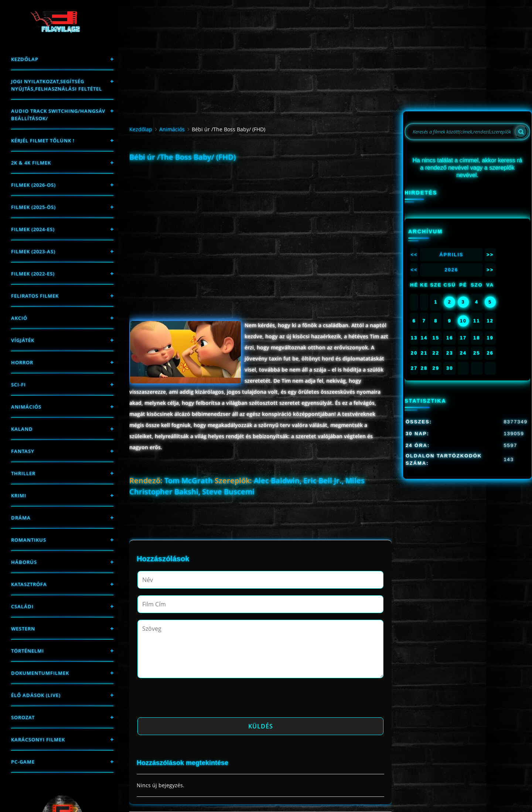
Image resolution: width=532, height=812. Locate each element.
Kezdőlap (25, 59)
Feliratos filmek (35, 296)
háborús (24, 562)
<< (414, 255)
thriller (23, 473)
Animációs (26, 407)
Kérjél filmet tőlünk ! (43, 141)
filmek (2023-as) (33, 251)
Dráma (21, 518)
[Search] (521, 132)
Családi (22, 606)
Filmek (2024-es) (33, 229)
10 (463, 321)
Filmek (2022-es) (33, 274)
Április (451, 255)
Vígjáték (23, 340)
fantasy (23, 451)
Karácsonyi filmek (38, 740)
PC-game (23, 762)
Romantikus (29, 540)
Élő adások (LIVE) (36, 695)
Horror (22, 362)
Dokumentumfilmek (40, 673)
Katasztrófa (29, 584)
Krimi (19, 495)
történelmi (28, 651)
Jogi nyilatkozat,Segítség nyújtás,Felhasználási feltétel (57, 85)
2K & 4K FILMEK (31, 163)
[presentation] (194, 700)
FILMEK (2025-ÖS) (33, 207)
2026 (451, 270)
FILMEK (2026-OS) (33, 185)
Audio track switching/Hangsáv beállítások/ (58, 115)
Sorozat (23, 717)
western (23, 629)
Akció (19, 318)
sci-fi (18, 385)
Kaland (22, 429)
